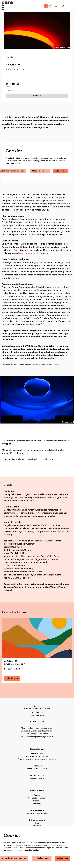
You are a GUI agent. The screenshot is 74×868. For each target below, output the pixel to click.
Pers (37, 823)
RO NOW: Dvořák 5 (15, 665)
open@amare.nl (43, 734)
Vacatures (37, 801)
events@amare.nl (45, 731)
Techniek (37, 804)
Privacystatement (37, 820)
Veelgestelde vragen (37, 798)
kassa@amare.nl (37, 779)
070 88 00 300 (37, 721)
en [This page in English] (50, 6)
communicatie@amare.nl (42, 728)
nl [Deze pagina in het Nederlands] (46, 6)
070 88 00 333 (37, 776)
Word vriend (42, 813)
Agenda (37, 795)
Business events (37, 811)
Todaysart (56, 365)
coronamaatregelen (30, 253)
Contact (37, 826)
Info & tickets (12, 678)
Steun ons (31, 813)
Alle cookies (61, 171)
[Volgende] (68, 400)
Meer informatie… (13, 163)
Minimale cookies (40, 171)
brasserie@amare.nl (45, 737)
